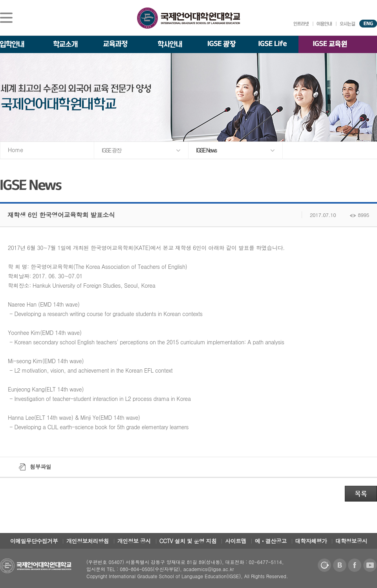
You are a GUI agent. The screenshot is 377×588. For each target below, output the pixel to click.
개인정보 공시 (134, 541)
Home (16, 150)
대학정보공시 (351, 541)
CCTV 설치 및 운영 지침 (188, 541)
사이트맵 (236, 541)
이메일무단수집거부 (34, 541)
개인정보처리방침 (88, 541)
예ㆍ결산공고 (271, 541)
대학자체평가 (311, 541)
